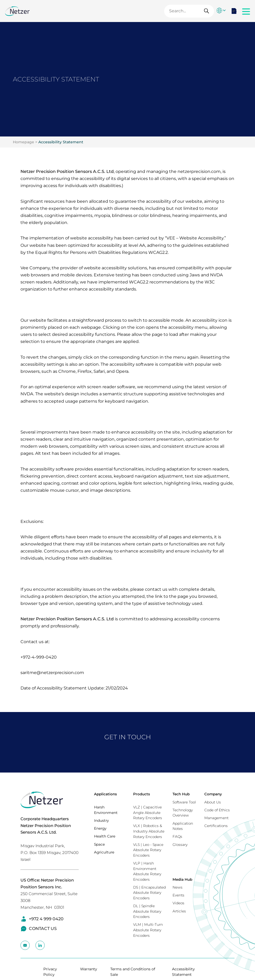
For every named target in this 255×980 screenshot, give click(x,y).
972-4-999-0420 (40, 657)
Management (216, 818)
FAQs (177, 836)
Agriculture (104, 852)
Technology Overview (183, 813)
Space (99, 844)
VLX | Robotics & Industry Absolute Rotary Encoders (149, 831)
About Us (213, 802)
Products (142, 794)
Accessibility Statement (61, 142)
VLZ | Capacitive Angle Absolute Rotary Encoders (148, 812)
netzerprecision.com (199, 171)
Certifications (216, 826)
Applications (105, 794)
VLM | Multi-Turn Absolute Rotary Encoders (148, 930)
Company (213, 794)
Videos (178, 903)
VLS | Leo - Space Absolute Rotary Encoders (148, 850)
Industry (101, 820)
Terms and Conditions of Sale (133, 972)
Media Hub (182, 879)
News (178, 887)
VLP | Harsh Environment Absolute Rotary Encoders (147, 871)
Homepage (24, 142)
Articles (179, 911)
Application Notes (183, 826)
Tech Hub (181, 794)
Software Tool (184, 802)
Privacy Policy (50, 972)
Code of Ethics (217, 810)
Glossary (180, 845)
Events (178, 895)
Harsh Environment (106, 810)
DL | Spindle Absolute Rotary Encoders (147, 911)
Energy (100, 828)
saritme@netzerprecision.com (52, 673)
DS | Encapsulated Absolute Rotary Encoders (149, 893)
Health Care (105, 836)
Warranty (89, 969)
